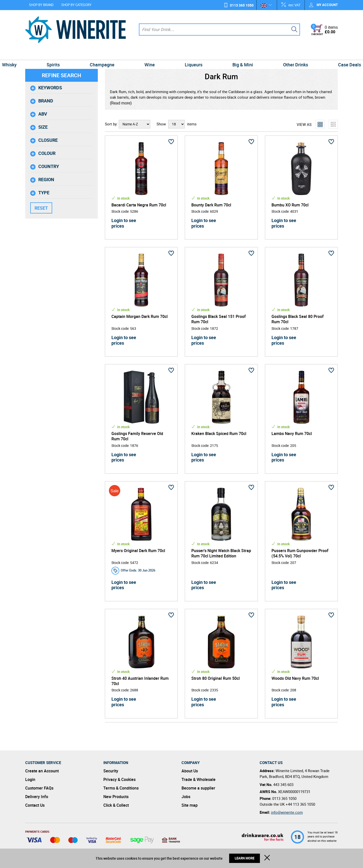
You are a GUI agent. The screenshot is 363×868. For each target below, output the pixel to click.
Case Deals (324, 54)
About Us (190, 771)
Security (111, 771)
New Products (116, 797)
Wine (153, 54)
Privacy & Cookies (119, 779)
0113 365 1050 (242, 5)
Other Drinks (278, 54)
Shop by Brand (41, 5)
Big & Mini (232, 54)
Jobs (186, 797)
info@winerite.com (287, 812)
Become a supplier (198, 788)
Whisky (35, 54)
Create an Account (42, 771)
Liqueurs (190, 54)
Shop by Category (76, 5)
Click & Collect (116, 805)
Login (30, 779)
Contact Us (35, 805)
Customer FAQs (39, 788)
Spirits (71, 54)
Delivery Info (37, 797)
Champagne (113, 54)
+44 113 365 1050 (300, 804)
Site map (190, 805)
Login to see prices (124, 223)
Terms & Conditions (121, 788)
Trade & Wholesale (199, 779)
